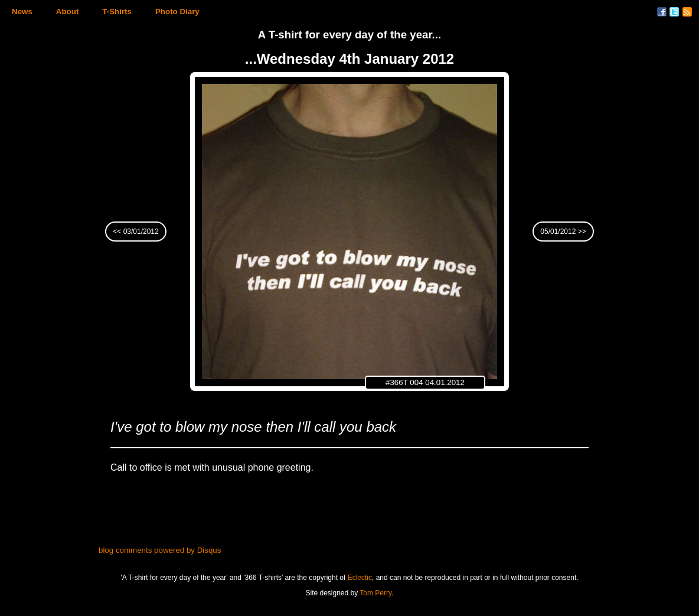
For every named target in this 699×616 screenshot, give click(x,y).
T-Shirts (117, 12)
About (68, 12)
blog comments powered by (160, 550)
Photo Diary (177, 12)
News (22, 12)
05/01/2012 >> (563, 232)
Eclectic (360, 578)
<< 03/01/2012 (135, 232)
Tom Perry (375, 593)
